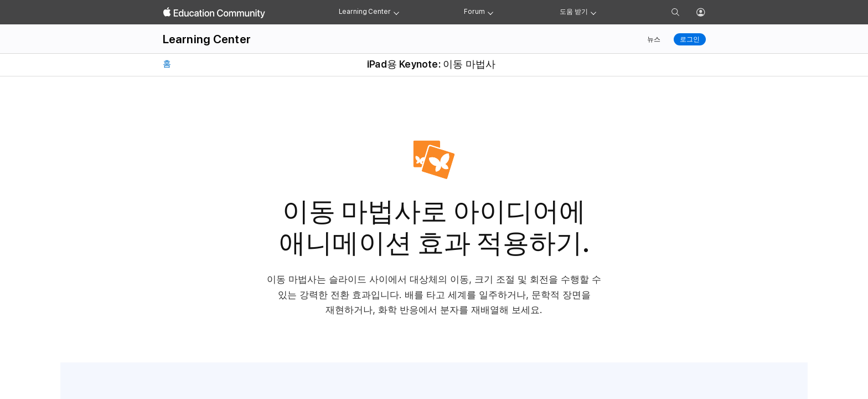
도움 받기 (573, 12)
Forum (474, 12)
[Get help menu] (593, 12)
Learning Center (365, 12)
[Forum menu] (490, 12)
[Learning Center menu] (396, 12)
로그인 (690, 39)
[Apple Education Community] (214, 13)
